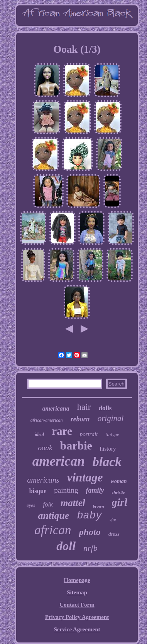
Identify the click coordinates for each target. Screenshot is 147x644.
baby (89, 516)
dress (114, 534)
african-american (47, 420)
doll (66, 546)
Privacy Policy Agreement (77, 617)
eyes (31, 505)
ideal (39, 434)
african (53, 530)
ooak (45, 448)
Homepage (77, 580)
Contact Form (77, 605)
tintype (112, 434)
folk (48, 504)
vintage (85, 477)
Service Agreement (77, 629)
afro (113, 519)
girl (120, 502)
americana (56, 408)
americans (43, 480)
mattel (73, 503)
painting (66, 490)
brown (99, 506)
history (108, 449)
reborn (80, 419)
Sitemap (77, 592)
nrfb (90, 548)
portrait (89, 434)
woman (119, 481)
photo (90, 532)
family (95, 490)
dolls (105, 408)
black (107, 462)
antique (53, 516)
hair (84, 407)
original (111, 418)
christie (118, 492)
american (59, 461)
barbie (76, 445)
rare (62, 431)
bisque (38, 491)
